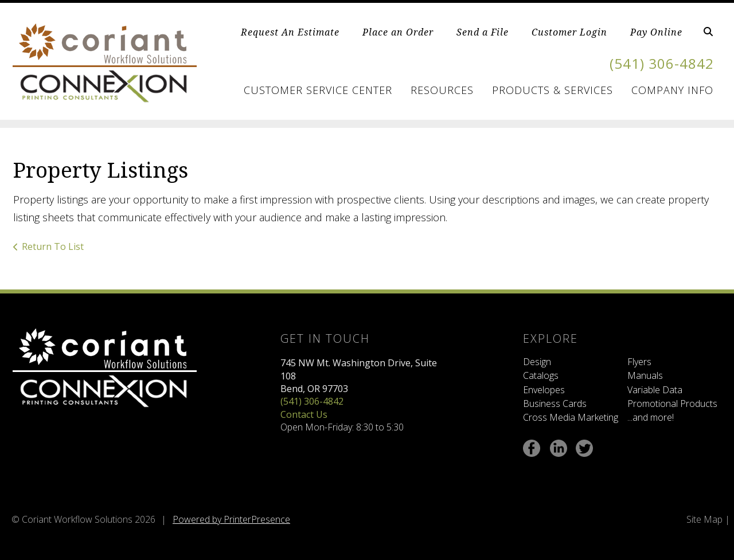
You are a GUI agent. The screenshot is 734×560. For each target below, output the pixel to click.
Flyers (639, 362)
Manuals (645, 375)
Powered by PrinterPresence (231, 519)
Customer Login (569, 32)
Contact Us (304, 414)
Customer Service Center (318, 90)
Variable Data (655, 390)
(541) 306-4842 (662, 63)
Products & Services (553, 90)
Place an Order (398, 32)
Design (537, 362)
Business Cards (555, 404)
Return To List (53, 246)
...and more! (651, 417)
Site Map (704, 519)
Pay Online (656, 32)
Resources (442, 90)
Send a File (483, 32)
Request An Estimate (290, 32)
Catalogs (541, 375)
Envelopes (544, 390)
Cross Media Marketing (571, 417)
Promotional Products (672, 404)
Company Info (672, 90)
